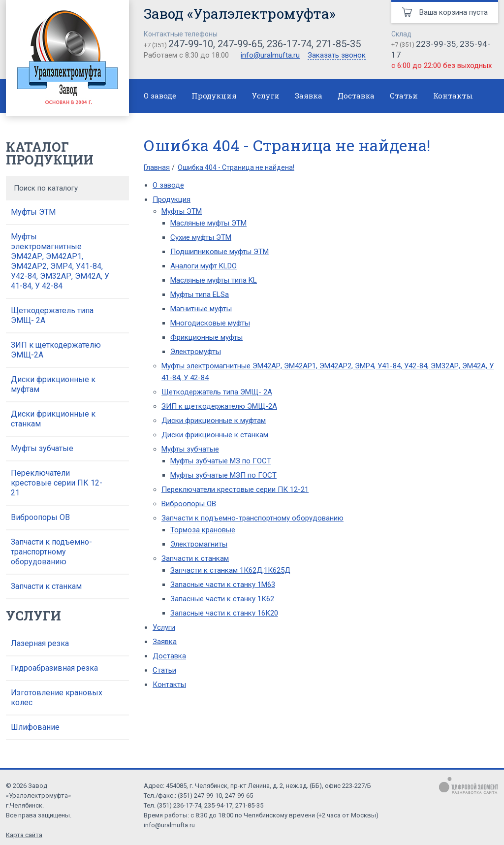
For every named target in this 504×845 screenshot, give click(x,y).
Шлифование (35, 727)
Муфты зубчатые (42, 448)
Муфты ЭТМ (33, 212)
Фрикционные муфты (206, 337)
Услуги (266, 96)
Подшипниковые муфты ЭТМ (220, 252)
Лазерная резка (40, 643)
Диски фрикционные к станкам (53, 419)
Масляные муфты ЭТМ (208, 223)
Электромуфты (196, 352)
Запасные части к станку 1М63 (223, 585)
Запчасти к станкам (46, 586)
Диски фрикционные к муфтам (53, 384)
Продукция (214, 96)
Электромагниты (199, 544)
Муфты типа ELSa (200, 294)
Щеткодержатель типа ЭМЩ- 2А (52, 315)
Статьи (404, 96)
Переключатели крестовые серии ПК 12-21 (57, 483)
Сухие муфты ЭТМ (201, 237)
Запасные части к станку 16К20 (224, 613)
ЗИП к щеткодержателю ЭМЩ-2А (56, 350)
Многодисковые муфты (210, 323)
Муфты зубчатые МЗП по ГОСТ (223, 475)
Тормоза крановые (203, 530)
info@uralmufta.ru (270, 55)
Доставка (356, 96)
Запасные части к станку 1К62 (222, 599)
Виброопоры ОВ (40, 517)
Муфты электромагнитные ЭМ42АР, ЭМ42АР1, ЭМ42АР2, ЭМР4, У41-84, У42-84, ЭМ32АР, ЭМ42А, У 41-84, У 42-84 (60, 261)
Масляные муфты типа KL (214, 280)
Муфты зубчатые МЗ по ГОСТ (221, 461)
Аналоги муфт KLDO (204, 266)
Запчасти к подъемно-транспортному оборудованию (51, 552)
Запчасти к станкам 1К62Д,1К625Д (230, 570)
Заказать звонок (337, 56)
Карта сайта (24, 835)
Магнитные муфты (201, 309)
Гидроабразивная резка (54, 668)
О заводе (160, 96)
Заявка (309, 96)
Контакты (453, 96)
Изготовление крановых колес (57, 698)
